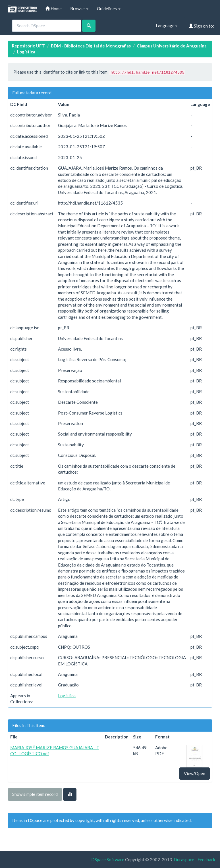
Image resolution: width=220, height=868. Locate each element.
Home (54, 9)
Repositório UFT (28, 46)
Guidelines (109, 9)
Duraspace (184, 859)
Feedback (206, 859)
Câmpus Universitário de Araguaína (172, 46)
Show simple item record (35, 794)
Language (167, 26)
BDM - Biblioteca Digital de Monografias (91, 46)
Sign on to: (201, 26)
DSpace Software (108, 859)
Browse (79, 9)
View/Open (195, 773)
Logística (26, 52)
